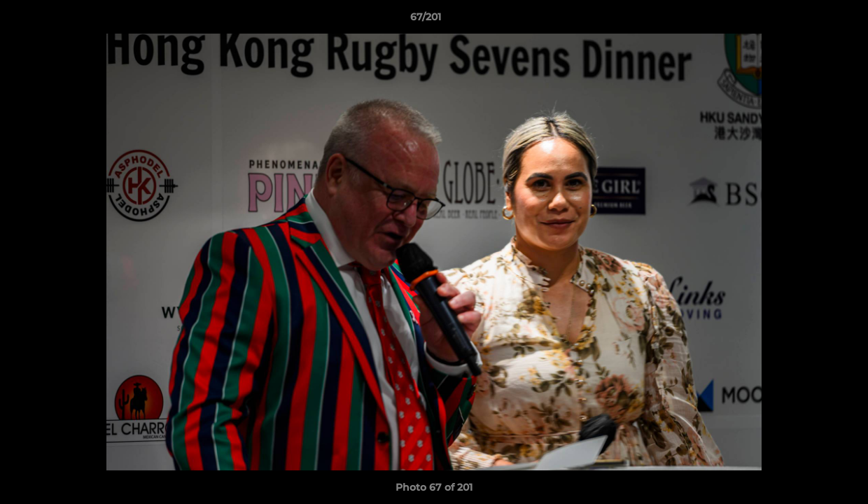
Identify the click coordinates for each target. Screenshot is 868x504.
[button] (809, 20)
